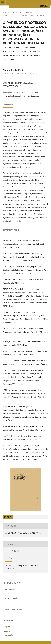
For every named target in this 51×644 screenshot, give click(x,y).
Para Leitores (9, 590)
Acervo (14, 12)
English (7, 627)
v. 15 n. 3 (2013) (26, 12)
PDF (9, 517)
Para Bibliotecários (11, 598)
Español (7, 631)
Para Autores (9, 594)
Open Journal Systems (13, 609)
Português (8, 635)
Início (6, 12)
